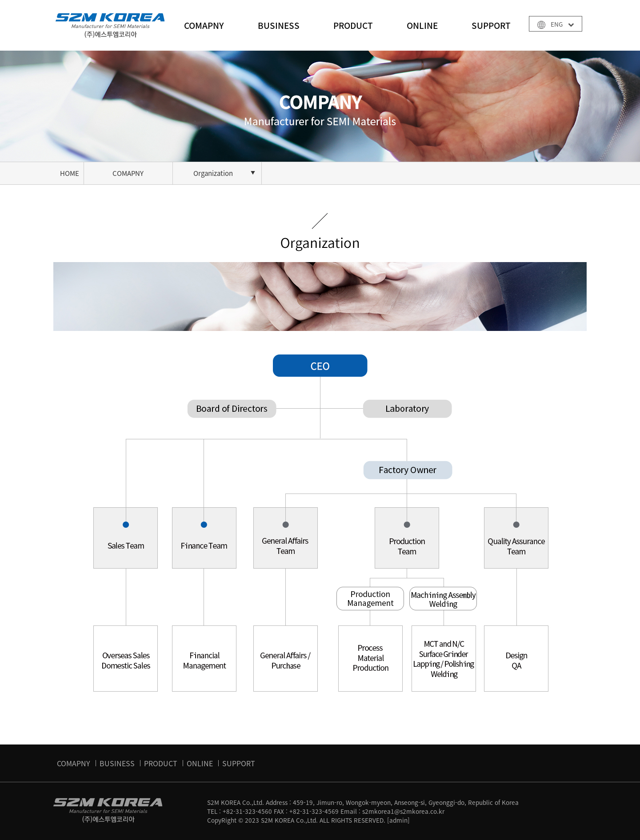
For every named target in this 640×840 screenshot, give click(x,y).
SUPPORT (491, 25)
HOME (70, 173)
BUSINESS (279, 25)
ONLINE (422, 25)
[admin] (398, 820)
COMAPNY (204, 25)
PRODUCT (353, 25)
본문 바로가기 (0, 0)
